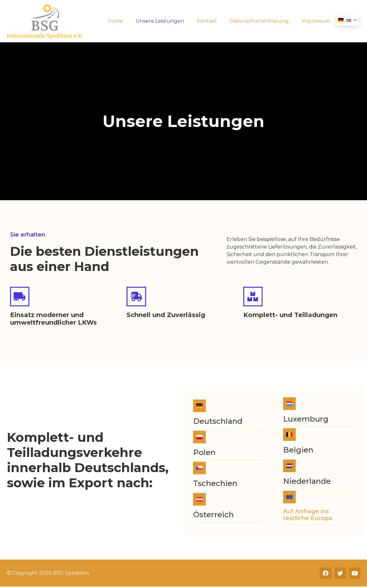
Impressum (316, 21)
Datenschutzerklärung (259, 21)
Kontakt (207, 21)
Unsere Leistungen (160, 21)
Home (115, 21)
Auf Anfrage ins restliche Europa (308, 516)
